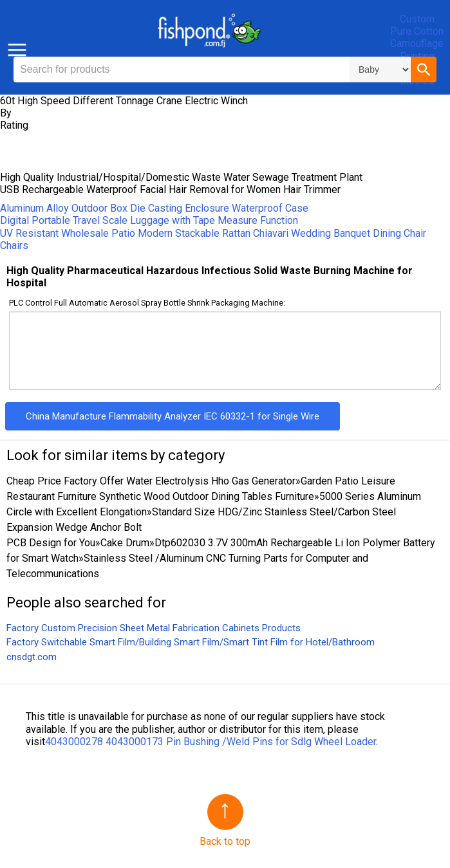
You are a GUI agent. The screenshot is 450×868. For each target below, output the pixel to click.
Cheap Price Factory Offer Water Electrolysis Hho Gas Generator (151, 481)
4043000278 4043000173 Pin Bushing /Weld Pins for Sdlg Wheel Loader (211, 742)
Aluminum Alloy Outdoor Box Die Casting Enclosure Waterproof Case (154, 208)
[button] (424, 69)
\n (380, 69)
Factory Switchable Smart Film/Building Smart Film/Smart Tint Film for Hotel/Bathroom (191, 642)
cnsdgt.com (32, 657)
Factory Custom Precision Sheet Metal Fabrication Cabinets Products (154, 628)
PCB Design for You (51, 543)
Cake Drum (125, 543)
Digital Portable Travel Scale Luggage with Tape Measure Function (149, 220)
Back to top (225, 841)
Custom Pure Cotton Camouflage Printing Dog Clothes (417, 50)
